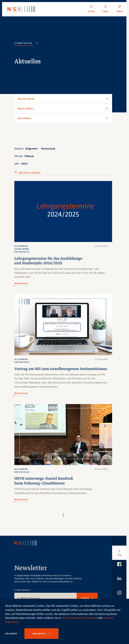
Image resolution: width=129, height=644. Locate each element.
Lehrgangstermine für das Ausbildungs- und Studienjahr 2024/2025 (49, 261)
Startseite (23, 43)
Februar (29, 156)
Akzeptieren (40, 633)
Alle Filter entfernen (30, 173)
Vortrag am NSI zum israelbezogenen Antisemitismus (61, 369)
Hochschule (48, 148)
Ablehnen (11, 634)
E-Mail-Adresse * (23, 590)
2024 (24, 163)
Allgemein (32, 148)
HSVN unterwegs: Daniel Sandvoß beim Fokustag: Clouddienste (44, 481)
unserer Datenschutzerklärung (79, 618)
